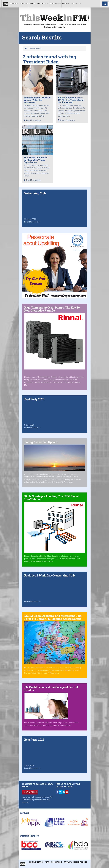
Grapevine (24, 4)
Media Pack (76, 4)
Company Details (36, 862)
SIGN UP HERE (31, 792)
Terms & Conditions (54, 862)
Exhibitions (55, 4)
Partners (66, 4)
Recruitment (42, 4)
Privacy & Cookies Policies (76, 862)
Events (32, 4)
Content (14, 4)
